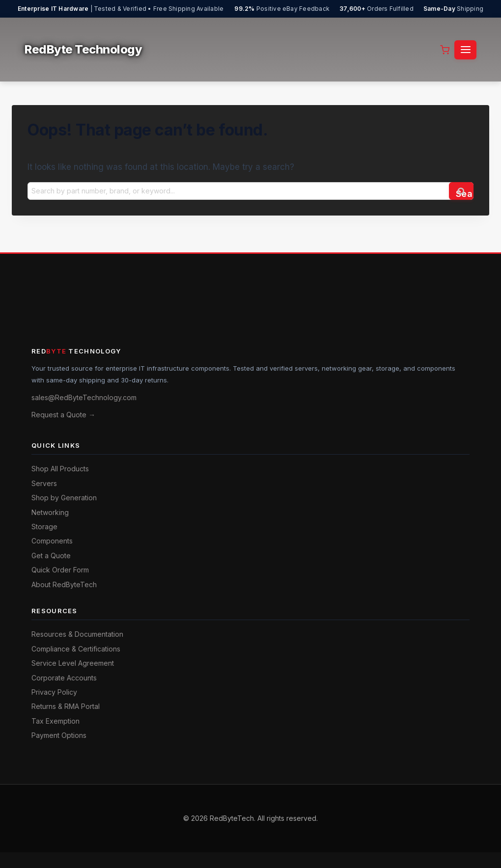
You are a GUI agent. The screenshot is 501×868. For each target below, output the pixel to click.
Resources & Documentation (77, 634)
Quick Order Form (60, 570)
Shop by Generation (64, 498)
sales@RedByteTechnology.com (84, 397)
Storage (44, 527)
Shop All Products (60, 469)
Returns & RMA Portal (66, 706)
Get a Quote (51, 556)
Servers (44, 483)
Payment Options (59, 735)
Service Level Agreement (73, 663)
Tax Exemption (56, 721)
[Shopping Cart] (445, 50)
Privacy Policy (54, 692)
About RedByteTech (64, 584)
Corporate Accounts (64, 678)
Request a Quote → (63, 415)
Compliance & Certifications (76, 649)
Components (52, 541)
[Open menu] (465, 50)
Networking (50, 512)
